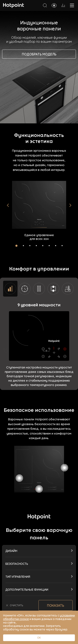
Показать (56, 605)
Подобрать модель (39, 54)
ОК (39, 638)
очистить (14, 605)
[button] (8, 205)
